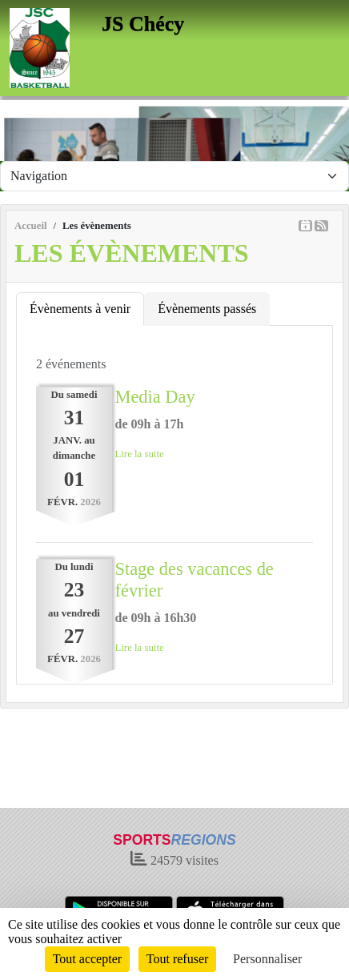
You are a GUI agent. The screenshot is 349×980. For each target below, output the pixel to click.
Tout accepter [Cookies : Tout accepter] (87, 959)
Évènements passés (207, 309)
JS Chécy (143, 24)
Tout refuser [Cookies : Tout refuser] (178, 959)
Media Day (155, 397)
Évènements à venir (80, 309)
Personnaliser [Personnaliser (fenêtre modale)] (267, 959)
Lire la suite (140, 454)
